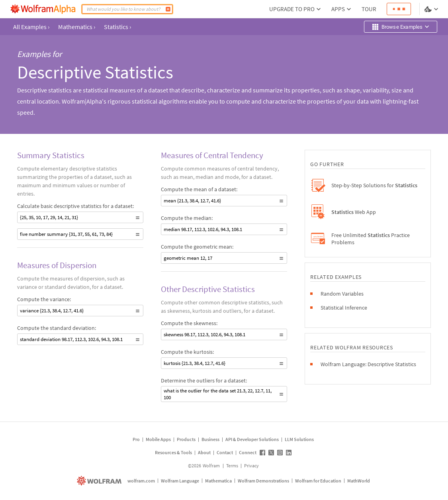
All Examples (31, 27)
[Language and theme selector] (432, 9)
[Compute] (168, 9)
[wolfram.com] (100, 481)
